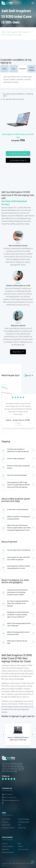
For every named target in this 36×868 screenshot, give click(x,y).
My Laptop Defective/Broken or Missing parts (18, 95)
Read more (18, 352)
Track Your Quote (23, 849)
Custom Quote (6, 825)
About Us (5, 843)
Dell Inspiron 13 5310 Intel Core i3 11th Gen (18, 136)
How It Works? (6, 819)
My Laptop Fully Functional (18, 99)
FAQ (19, 825)
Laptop (14, 32)
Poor (5, 69)
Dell (20, 32)
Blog (19, 843)
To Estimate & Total (18, 160)
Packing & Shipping (24, 819)
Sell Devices (5, 849)
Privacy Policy (22, 828)
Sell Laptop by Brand (8, 852)
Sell (9, 32)
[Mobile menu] (33, 3)
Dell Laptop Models (24, 822)
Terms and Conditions (8, 828)
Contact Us (5, 822)
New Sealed (31, 69)
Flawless (22, 69)
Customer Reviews (7, 846)
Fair (13, 69)
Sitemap (20, 846)
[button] (6, 405)
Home (4, 32)
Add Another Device (18, 153)
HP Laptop (18, 423)
